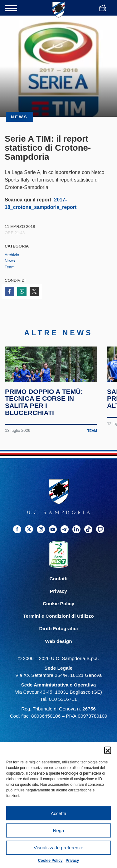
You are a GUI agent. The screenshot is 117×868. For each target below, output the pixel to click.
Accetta (58, 813)
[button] (108, 750)
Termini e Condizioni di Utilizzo (58, 634)
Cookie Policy (50, 861)
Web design (58, 659)
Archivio (12, 255)
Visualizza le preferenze (58, 848)
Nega (59, 830)
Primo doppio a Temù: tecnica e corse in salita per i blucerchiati (45, 420)
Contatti (58, 597)
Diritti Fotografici (59, 647)
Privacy (73, 861)
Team (10, 267)
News (10, 261)
